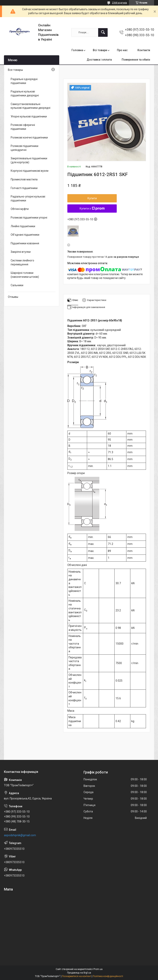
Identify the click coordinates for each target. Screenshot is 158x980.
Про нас (122, 50)
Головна (77, 50)
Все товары (15, 70)
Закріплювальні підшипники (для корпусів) (29, 160)
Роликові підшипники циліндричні (24, 148)
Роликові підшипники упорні (29, 218)
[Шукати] (103, 32)
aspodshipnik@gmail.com (20, 835)
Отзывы (13, 297)
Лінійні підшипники (23, 226)
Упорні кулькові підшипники (29, 116)
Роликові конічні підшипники (29, 137)
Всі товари (100, 50)
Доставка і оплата (99, 60)
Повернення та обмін (136, 60)
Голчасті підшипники (24, 188)
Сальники (17, 285)
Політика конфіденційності (108, 976)
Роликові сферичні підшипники (23, 127)
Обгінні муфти (20, 209)
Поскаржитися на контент (77, 976)
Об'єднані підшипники (25, 235)
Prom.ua (98, 969)
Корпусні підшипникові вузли (30, 171)
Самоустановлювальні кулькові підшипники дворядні (31, 106)
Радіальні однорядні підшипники (24, 81)
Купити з (92, 209)
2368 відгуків (119, 3)
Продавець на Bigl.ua (79, 973)
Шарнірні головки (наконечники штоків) (25, 275)
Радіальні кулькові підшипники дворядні (25, 93)
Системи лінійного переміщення (22, 262)
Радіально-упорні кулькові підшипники (28, 198)
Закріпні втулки (21, 252)
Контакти (144, 50)
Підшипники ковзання (25, 243)
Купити (92, 198)
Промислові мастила (24, 179)
